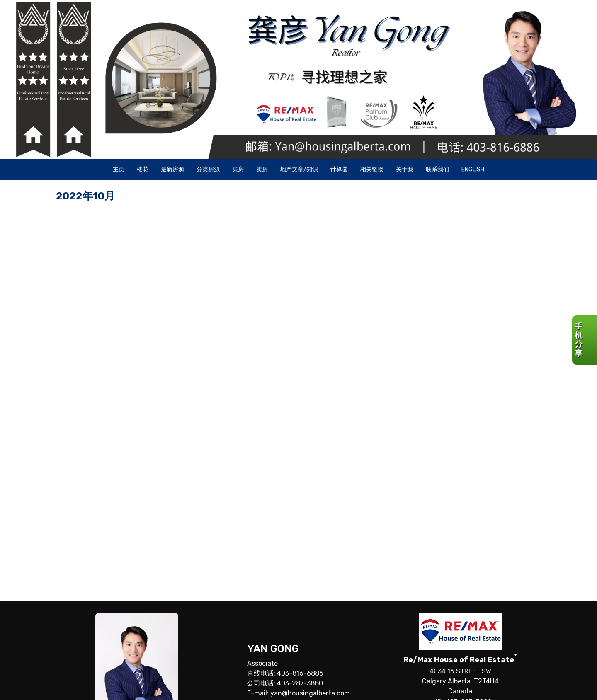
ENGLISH (473, 169)
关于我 (405, 169)
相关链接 (372, 169)
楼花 (143, 169)
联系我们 (437, 169)
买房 (238, 169)
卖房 (262, 169)
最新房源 (172, 169)
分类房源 (208, 169)
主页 (119, 169)
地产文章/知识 (299, 169)
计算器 (339, 169)
